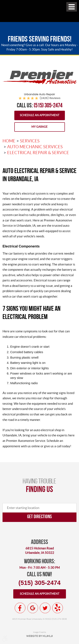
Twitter (45, 608)
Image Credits (39, 632)
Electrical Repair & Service (38, 153)
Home (9, 141)
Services (30, 141)
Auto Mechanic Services (35, 147)
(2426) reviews (50, 98)
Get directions (39, 516)
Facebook (20, 608)
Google (33, 608)
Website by (40, 636)
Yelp (58, 608)
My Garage (39, 127)
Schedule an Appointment (40, 115)
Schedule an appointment (40, 594)
